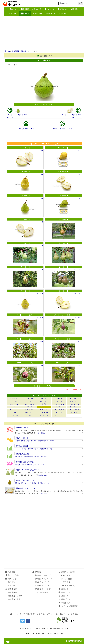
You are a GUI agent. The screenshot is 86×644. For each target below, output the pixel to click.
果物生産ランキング (43, 575)
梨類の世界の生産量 (23, 454)
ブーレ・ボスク (74, 410)
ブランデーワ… (44, 410)
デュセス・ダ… (74, 404)
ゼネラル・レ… (59, 404)
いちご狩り (66, 575)
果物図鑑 (25, 9)
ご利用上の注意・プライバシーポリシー (37, 614)
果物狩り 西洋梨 (22, 438)
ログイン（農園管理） (69, 606)
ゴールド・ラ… (74, 401)
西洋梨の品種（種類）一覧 (25, 480)
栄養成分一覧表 (14, 599)
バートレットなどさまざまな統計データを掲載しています (34, 449)
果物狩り (13, 14)
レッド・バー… (59, 415)
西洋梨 (24, 51)
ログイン (75, 14)
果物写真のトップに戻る (62, 129)
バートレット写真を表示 (17, 115)
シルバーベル (14, 404)
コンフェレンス (44, 401)
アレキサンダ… (14, 399)
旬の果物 (11, 582)
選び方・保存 (38, 9)
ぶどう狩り (66, 582)
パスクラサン (59, 407)
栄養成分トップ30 (15, 596)
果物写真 (25, 14)
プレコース (14, 413)
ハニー (14, 407)
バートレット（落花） (63, 363)
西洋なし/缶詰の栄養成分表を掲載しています (29, 465)
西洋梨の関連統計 (22, 446)
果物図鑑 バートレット (24, 427)
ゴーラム (59, 401)
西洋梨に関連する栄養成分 (25, 462)
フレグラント (74, 407)
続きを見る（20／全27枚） (54, 386)
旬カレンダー (50, 9)
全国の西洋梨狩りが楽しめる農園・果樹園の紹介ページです (34, 441)
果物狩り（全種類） (68, 572)
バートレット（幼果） (25, 315)
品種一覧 (63, 14)
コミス (29, 401)
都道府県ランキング (43, 586)
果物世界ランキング (43, 589)
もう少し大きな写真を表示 (44, 104)
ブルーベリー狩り (68, 586)
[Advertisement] (43, 33)
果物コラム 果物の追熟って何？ (27, 470)
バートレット (12, 117)
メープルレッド (59, 413)
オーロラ (59, 399)
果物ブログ (50, 14)
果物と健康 (64, 603)
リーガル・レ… (29, 415)
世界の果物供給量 (42, 592)
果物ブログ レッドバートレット (27, 488)
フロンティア (29, 410)
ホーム (13, 9)
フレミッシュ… (14, 410)
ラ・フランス (14, 415)
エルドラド (44, 399)
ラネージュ (74, 413)
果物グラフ (12, 586)
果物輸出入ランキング (43, 579)
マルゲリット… (29, 413)
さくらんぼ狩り (67, 579)
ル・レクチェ (44, 415)
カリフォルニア (74, 399)
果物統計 (75, 9)
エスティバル (29, 399)
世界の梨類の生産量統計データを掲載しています (31, 457)
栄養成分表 (63, 9)
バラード (29, 407)
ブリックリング (59, 410)
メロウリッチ (44, 413)
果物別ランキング (42, 582)
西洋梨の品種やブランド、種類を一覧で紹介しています (33, 483)
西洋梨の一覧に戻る (26, 129)
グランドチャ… (14, 401)
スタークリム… (29, 404)
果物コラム (38, 14)
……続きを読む (40, 433)
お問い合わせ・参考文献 (67, 614)
